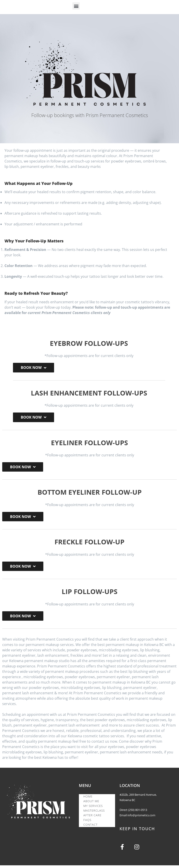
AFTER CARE (92, 817)
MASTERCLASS (94, 813)
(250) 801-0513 (138, 812)
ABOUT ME (91, 803)
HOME (88, 799)
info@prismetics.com (141, 817)
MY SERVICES (93, 808)
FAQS (87, 822)
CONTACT (91, 827)
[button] (76, 6)
